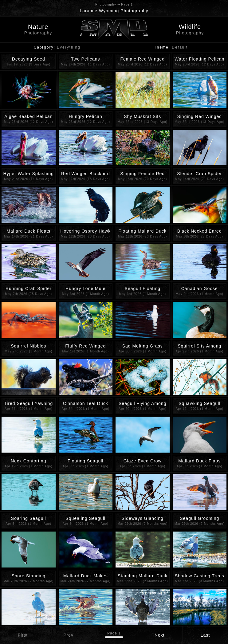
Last (205, 635)
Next (160, 635)
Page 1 (114, 633)
